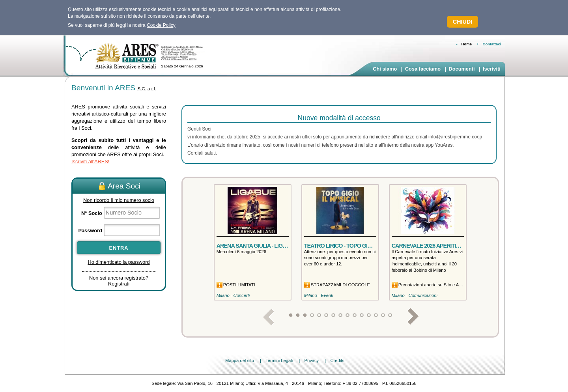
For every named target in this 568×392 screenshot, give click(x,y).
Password (90, 231)
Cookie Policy (161, 25)
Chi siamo (385, 69)
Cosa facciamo (423, 69)
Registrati (119, 284)
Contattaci (492, 44)
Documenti (461, 69)
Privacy (311, 360)
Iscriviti (492, 69)
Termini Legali (279, 360)
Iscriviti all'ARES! (90, 161)
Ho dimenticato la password (119, 262)
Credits (337, 360)
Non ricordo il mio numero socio (119, 200)
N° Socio (92, 213)
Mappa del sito (240, 360)
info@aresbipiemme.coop (455, 137)
